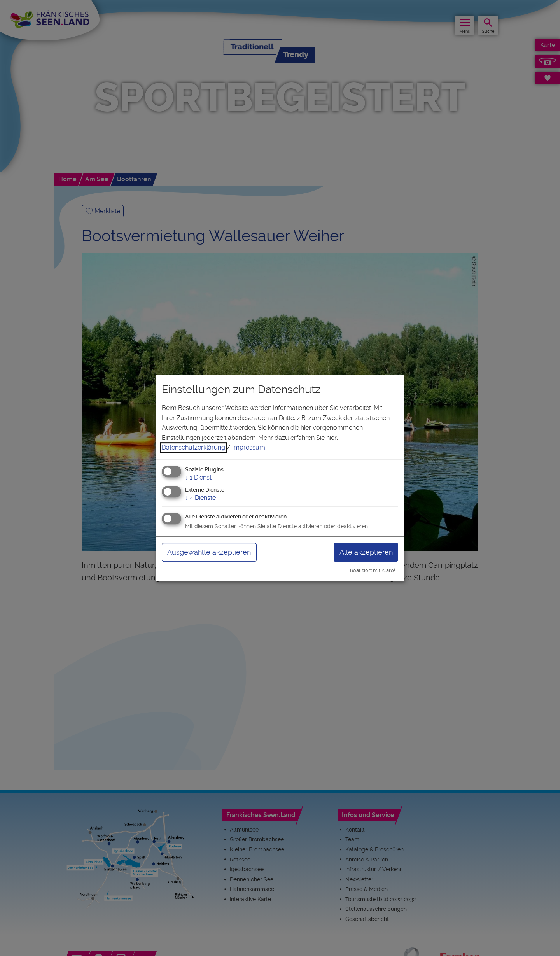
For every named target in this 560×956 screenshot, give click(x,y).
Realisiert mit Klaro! (373, 570)
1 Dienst (198, 477)
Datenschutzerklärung (193, 447)
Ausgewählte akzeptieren (209, 552)
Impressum (249, 447)
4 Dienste (200, 498)
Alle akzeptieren (366, 552)
